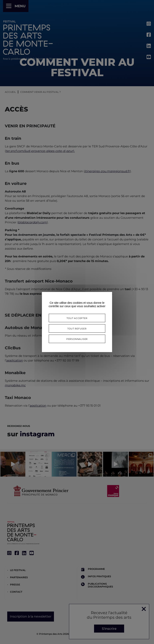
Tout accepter (77, 318)
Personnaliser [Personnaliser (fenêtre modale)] (77, 339)
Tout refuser (77, 328)
